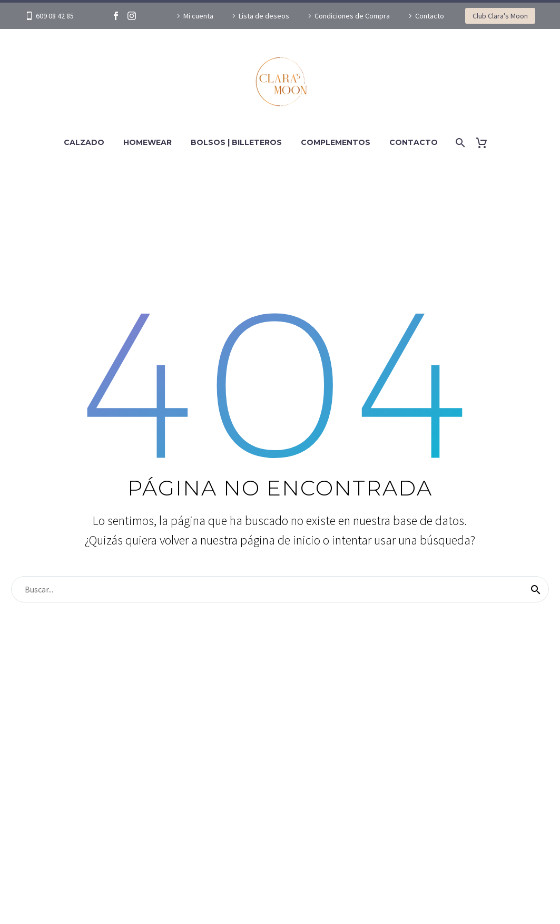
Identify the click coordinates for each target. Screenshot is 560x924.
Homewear (148, 142)
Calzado (84, 142)
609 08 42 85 (55, 16)
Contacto (430, 16)
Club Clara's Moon (500, 16)
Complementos (336, 142)
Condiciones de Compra (352, 16)
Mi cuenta (198, 16)
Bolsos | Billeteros (236, 142)
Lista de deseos (264, 16)
